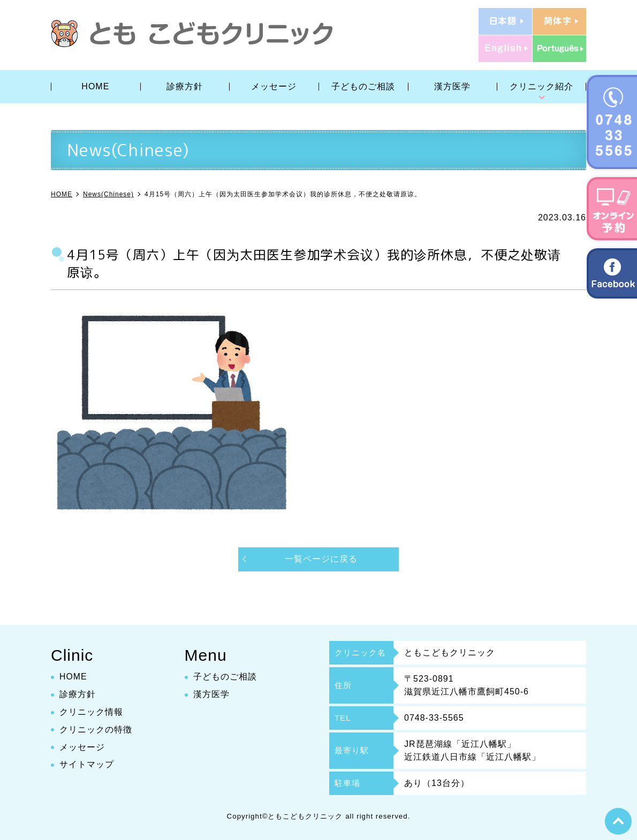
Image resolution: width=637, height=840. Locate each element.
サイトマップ (87, 765)
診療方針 (185, 86)
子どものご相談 (363, 86)
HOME (95, 86)
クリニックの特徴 (96, 730)
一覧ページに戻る (321, 559)
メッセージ (274, 86)
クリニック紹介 (541, 86)
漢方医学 (452, 86)
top (618, 821)
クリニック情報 (91, 712)
